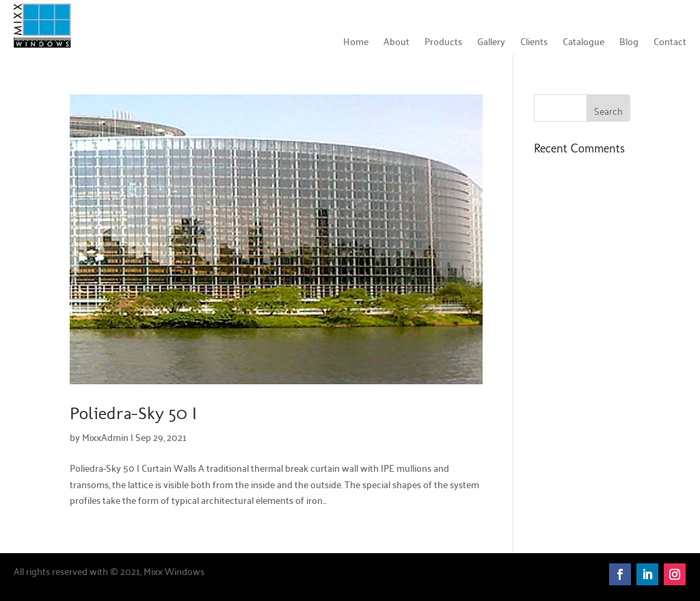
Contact (670, 43)
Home (356, 43)
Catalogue (583, 43)
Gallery (491, 43)
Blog (629, 43)
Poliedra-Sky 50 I (133, 413)
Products (443, 43)
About (396, 43)
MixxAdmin (105, 437)
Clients (534, 43)
